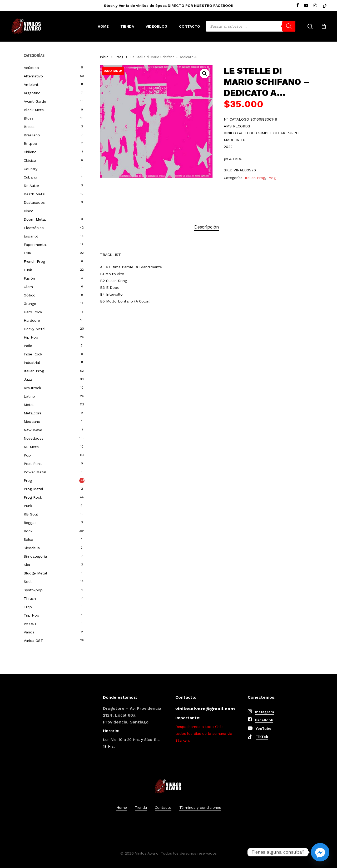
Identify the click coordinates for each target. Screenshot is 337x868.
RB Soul (31, 514)
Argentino (32, 93)
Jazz (28, 379)
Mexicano (32, 421)
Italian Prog (34, 371)
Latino (29, 396)
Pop (27, 455)
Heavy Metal (35, 329)
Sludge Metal (35, 573)
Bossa (29, 127)
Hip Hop (31, 337)
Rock (28, 531)
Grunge (30, 304)
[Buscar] (289, 26)
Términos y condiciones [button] (200, 807)
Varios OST (33, 641)
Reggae (30, 523)
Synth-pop (33, 590)
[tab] (207, 227)
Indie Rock (33, 354)
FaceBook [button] (264, 720)
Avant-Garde (35, 101)
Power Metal (35, 472)
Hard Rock (33, 312)
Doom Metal (35, 219)
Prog (28, 480)
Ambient (31, 85)
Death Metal (35, 194)
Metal (29, 405)
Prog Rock (33, 497)
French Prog (34, 261)
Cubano (30, 177)
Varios (29, 632)
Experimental (35, 245)
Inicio (104, 57)
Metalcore (33, 413)
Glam (28, 287)
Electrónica (34, 228)
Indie (28, 346)
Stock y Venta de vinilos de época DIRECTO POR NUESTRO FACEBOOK (168, 6)
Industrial (32, 363)
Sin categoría (35, 556)
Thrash (30, 598)
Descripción (207, 227)
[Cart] (324, 26)
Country (31, 169)
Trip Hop (31, 615)
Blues (29, 118)
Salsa (28, 539)
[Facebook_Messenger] (320, 852)
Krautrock (32, 388)
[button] (205, 73)
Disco (29, 211)
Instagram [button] (265, 712)
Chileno (30, 152)
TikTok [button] (262, 737)
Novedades (34, 438)
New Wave (33, 430)
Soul (28, 582)
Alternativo (33, 76)
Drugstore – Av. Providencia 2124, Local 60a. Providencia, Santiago (132, 715)
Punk (28, 506)
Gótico (30, 295)
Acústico (31, 68)
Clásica (30, 160)
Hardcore (32, 320)
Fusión (29, 278)
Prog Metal (33, 489)
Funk (28, 270)
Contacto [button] (163, 807)
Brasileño (32, 135)
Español (31, 236)
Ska (27, 565)
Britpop (30, 143)
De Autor (31, 186)
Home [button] (122, 807)
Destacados (34, 202)
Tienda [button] (141, 807)
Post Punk (33, 464)
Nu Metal (32, 447)
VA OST (30, 624)
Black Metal (34, 110)
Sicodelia (32, 548)
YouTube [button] (264, 728)
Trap (28, 607)
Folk (27, 253)
